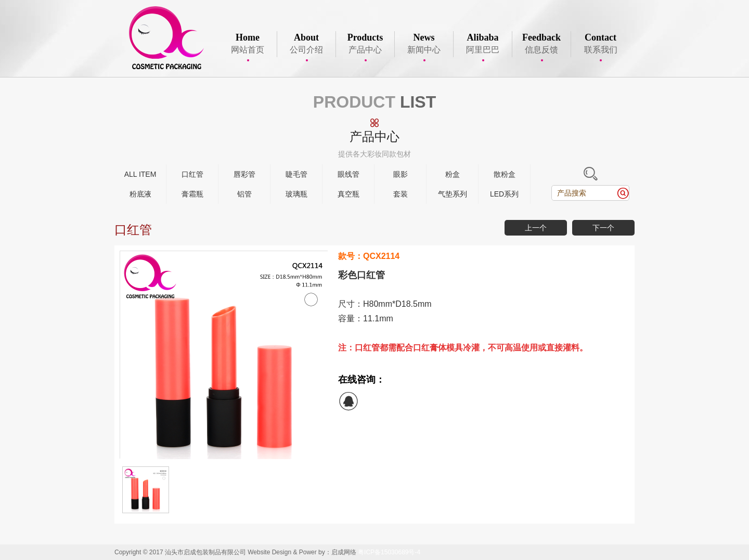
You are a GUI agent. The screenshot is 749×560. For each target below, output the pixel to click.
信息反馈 (541, 44)
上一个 (536, 228)
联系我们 (601, 44)
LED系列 (504, 194)
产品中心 (365, 44)
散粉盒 (505, 174)
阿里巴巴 (483, 44)
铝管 (244, 194)
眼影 (401, 174)
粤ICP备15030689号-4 (389, 552)
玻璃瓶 (296, 194)
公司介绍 (306, 44)
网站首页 (248, 44)
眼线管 (348, 174)
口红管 (192, 174)
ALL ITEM (140, 174)
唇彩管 (244, 174)
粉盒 (453, 174)
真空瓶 (348, 194)
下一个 (603, 228)
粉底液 (140, 194)
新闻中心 (424, 44)
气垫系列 (453, 194)
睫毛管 (296, 174)
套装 (401, 194)
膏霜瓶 (192, 194)
